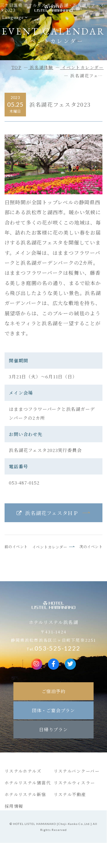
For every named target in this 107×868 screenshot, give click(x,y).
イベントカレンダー (50, 547)
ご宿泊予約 (54, 691)
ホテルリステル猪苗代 (28, 783)
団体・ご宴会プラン (53, 710)
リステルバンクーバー (77, 771)
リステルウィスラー (74, 783)
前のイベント (16, 547)
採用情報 (14, 806)
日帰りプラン (53, 729)
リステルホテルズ (23, 771)
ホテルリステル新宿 (25, 794)
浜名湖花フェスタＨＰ (52, 513)
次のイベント (91, 547)
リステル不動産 (70, 794)
